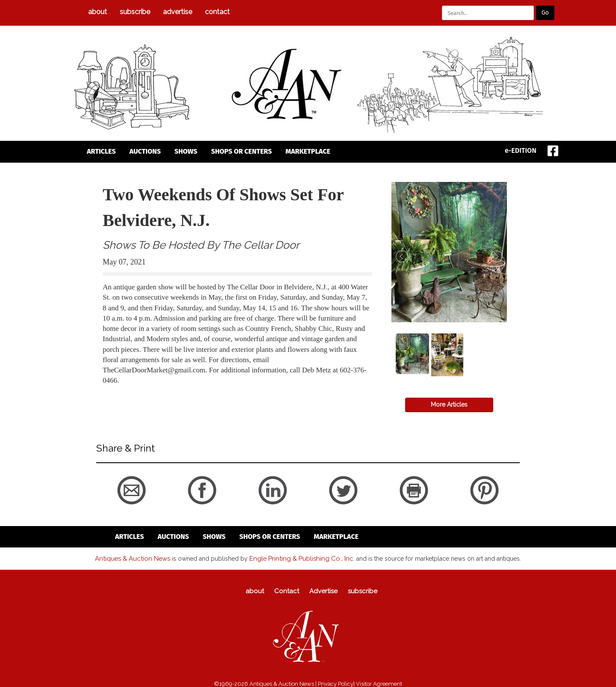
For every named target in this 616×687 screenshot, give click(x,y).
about (98, 12)
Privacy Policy (336, 683)
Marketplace (308, 151)
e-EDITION (521, 150)
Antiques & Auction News (136, 558)
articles (101, 151)
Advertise (178, 12)
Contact (217, 12)
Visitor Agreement (379, 683)
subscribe (135, 12)
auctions (145, 151)
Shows (186, 151)
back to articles (124, 390)
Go (545, 13)
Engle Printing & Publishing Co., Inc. (299, 558)
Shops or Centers (241, 151)
